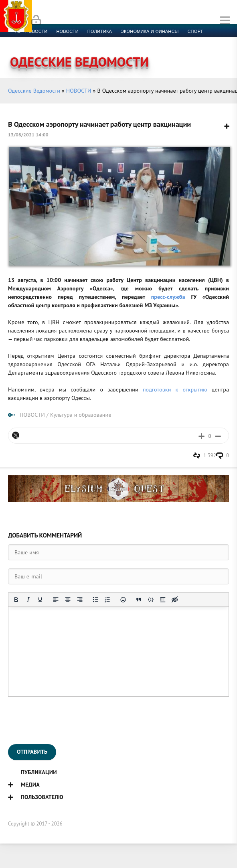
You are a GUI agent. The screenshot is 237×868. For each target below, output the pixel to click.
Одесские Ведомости (34, 91)
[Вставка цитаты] (139, 600)
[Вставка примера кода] (151, 600)
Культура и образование (45, 41)
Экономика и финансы (150, 31)
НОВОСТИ (79, 91)
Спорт (195, 31)
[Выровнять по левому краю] (56, 600)
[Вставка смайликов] (123, 600)
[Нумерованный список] (107, 600)
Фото (154, 41)
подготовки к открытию (175, 389)
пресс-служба (168, 297)
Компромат (99, 41)
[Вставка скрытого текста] (175, 600)
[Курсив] (28, 600)
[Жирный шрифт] (16, 600)
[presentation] (69, 720)
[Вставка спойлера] (163, 600)
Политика (100, 31)
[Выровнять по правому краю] (80, 600)
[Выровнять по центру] (68, 600)
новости (67, 31)
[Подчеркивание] (40, 600)
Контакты (181, 41)
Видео (130, 41)
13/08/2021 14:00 (28, 135)
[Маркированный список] (95, 600)
